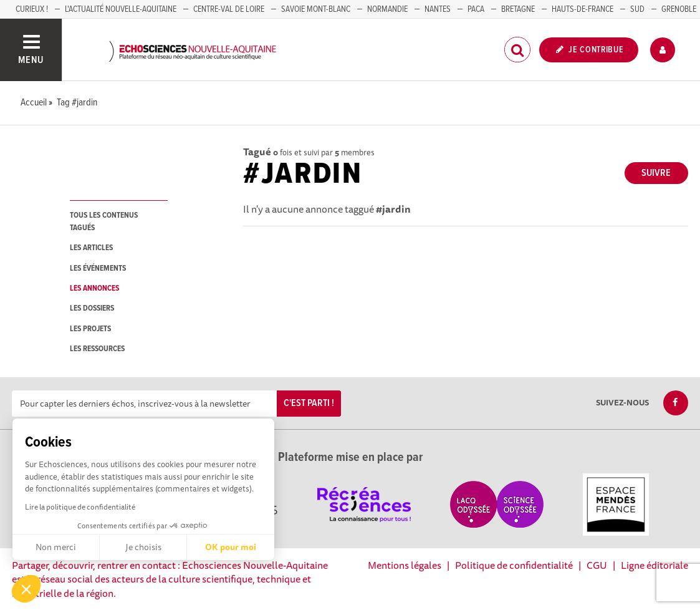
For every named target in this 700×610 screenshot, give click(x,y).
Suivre (656, 173)
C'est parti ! (309, 403)
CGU (597, 565)
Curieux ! (32, 9)
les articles (91, 248)
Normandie (387, 9)
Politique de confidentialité (514, 565)
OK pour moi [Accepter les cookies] (231, 547)
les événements (98, 269)
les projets (90, 329)
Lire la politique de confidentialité (80, 507)
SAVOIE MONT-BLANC (316, 9)
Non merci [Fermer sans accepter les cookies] (56, 547)
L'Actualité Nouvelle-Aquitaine (121, 9)
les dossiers (92, 308)
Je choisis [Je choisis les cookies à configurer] (143, 547)
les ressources (97, 349)
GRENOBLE (679, 9)
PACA (476, 9)
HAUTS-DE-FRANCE (583, 9)
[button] (26, 589)
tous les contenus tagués (104, 221)
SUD (637, 9)
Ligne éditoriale (654, 565)
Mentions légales (405, 565)
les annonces (94, 288)
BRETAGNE (518, 9)
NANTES (438, 9)
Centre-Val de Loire (229, 9)
